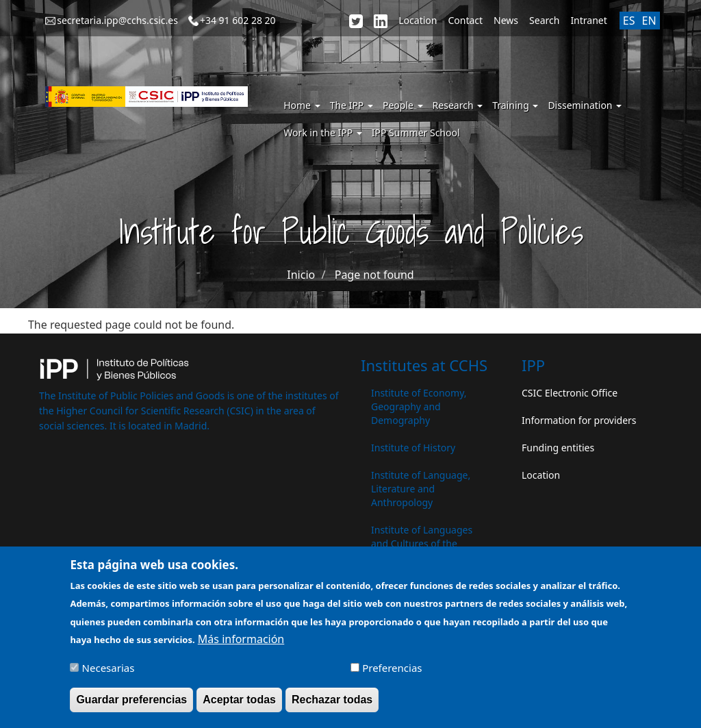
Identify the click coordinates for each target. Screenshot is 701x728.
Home (302, 105)
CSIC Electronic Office (570, 393)
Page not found (374, 275)
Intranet (588, 20)
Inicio (301, 275)
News (506, 20)
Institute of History (413, 448)
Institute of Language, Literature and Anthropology (421, 489)
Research (458, 105)
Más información (241, 644)
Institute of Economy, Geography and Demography (419, 406)
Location (418, 20)
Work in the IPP (323, 133)
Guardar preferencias (131, 705)
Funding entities (558, 448)
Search (544, 20)
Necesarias (109, 673)
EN (649, 21)
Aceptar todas (239, 705)
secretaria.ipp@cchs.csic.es (117, 20)
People (403, 105)
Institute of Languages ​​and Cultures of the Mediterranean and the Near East (423, 550)
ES (629, 21)
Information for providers (579, 420)
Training (515, 105)
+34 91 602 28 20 (238, 20)
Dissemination (585, 105)
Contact (465, 20)
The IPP (352, 105)
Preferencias (392, 673)
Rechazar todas (332, 705)
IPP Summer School (416, 133)
